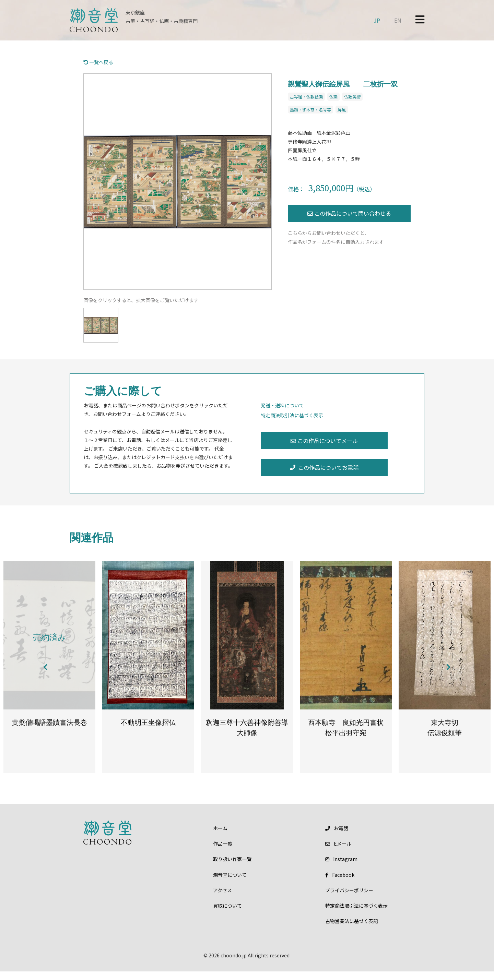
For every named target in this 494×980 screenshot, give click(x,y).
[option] (178, 182)
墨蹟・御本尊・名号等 (310, 110)
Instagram (341, 868)
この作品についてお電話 (324, 467)
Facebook (340, 883)
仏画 (333, 97)
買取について (227, 914)
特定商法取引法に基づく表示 (292, 415)
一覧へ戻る (98, 62)
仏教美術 (352, 97)
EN (398, 20)
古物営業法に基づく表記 (352, 930)
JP (377, 20)
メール (338, 852)
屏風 (342, 110)
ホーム (220, 837)
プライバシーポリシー (349, 899)
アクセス (222, 899)
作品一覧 (223, 852)
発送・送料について (282, 405)
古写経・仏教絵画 (306, 97)
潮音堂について (230, 883)
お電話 (337, 837)
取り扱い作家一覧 (232, 868)
